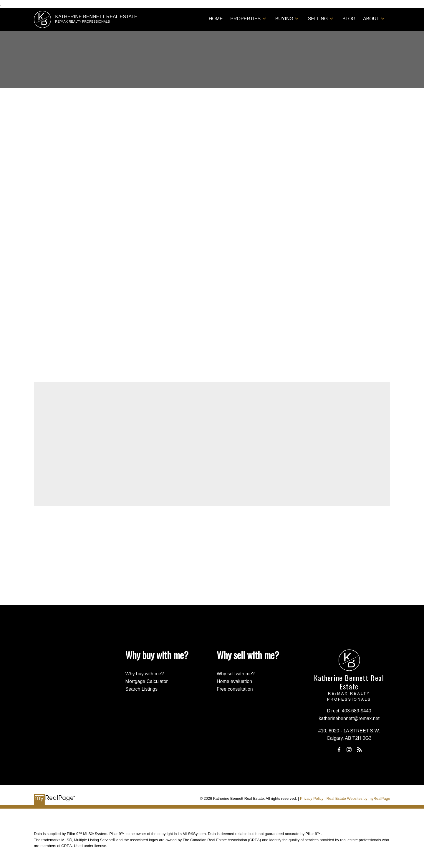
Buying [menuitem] (284, 19)
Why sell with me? (236, 674)
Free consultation (235, 689)
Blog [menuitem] (349, 19)
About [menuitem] (371, 19)
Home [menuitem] (216, 19)
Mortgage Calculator (147, 681)
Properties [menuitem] (245, 19)
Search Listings (141, 689)
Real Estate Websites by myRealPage (358, 798)
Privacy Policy (312, 798)
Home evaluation (234, 681)
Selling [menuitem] (318, 19)
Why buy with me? (145, 674)
